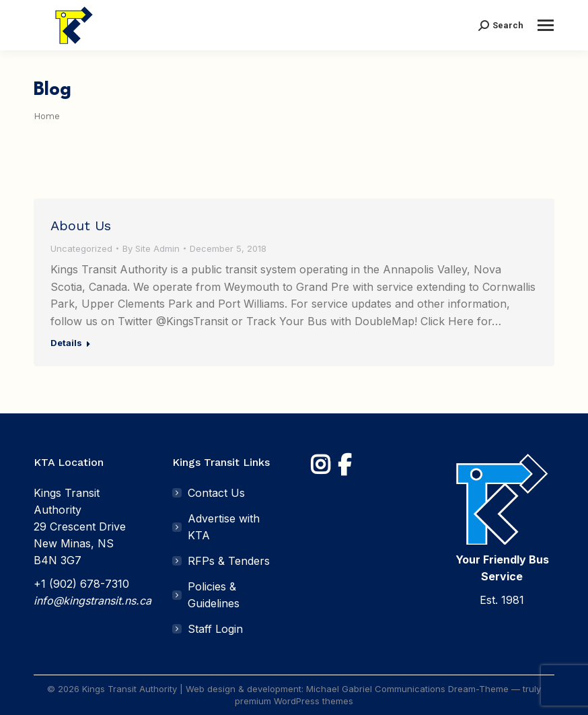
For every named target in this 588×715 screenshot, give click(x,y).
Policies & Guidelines (214, 595)
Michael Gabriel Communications (376, 689)
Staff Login (215, 629)
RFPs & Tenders (229, 561)
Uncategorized (81, 248)
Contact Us (216, 493)
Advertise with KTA (224, 527)
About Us (81, 226)
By (151, 248)
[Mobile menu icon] (546, 25)
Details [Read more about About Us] (66, 343)
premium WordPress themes (294, 701)
